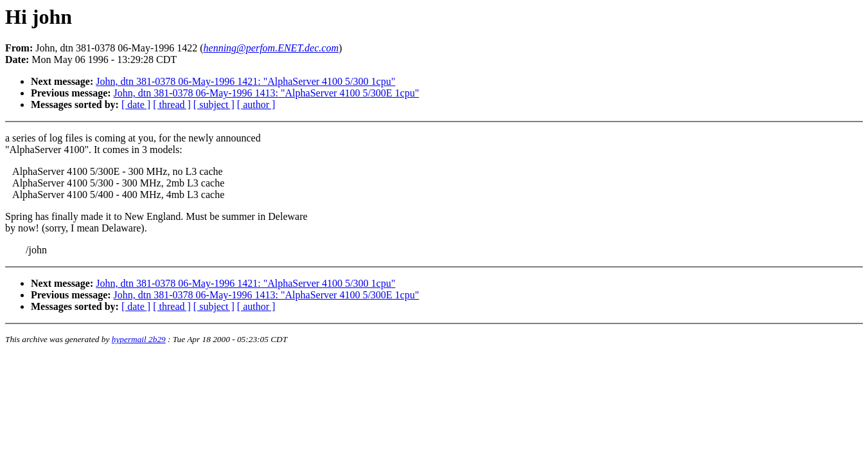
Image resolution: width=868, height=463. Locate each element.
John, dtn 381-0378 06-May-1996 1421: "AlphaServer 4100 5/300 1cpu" (245, 81)
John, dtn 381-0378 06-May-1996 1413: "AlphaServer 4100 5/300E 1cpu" (267, 93)
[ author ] (256, 104)
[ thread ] (172, 104)
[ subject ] (214, 104)
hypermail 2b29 (139, 339)
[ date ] (136, 104)
